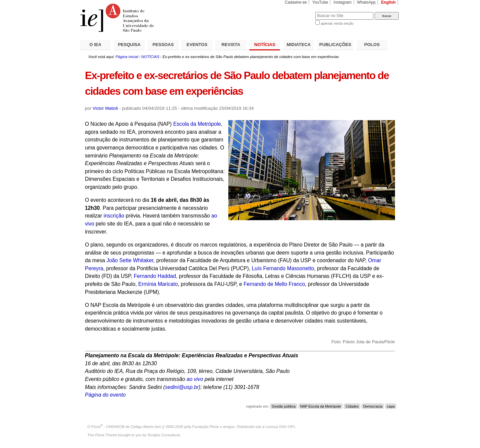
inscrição (114, 216)
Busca (299, 12)
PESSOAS (163, 45)
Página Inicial (127, 57)
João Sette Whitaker (130, 260)
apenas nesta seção (337, 23)
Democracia (373, 406)
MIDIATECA (299, 45)
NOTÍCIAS (265, 45)
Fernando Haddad (155, 276)
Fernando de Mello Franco (274, 284)
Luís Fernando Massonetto (283, 268)
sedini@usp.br (182, 387)
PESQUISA (129, 45)
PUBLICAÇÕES (335, 45)
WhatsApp (366, 2)
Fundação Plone (206, 427)
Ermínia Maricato (158, 284)
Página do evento (105, 395)
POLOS (372, 45)
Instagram (343, 2)
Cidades (352, 406)
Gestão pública (284, 406)
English (388, 2)
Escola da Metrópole (197, 124)
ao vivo (195, 379)
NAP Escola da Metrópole (320, 406)
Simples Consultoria (164, 435)
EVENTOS (197, 45)
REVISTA (231, 45)
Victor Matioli (105, 108)
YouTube (320, 2)
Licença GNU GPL (280, 427)
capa (391, 406)
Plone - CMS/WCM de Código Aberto (123, 427)
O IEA (95, 45)
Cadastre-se (296, 2)
